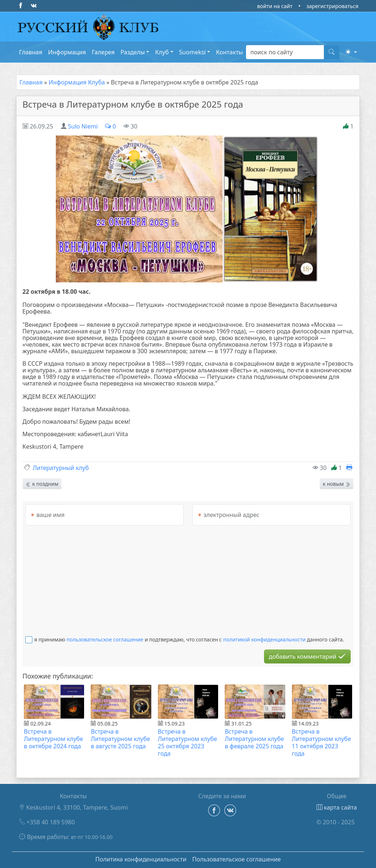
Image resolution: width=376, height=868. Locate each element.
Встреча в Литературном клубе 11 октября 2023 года (321, 742)
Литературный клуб (61, 468)
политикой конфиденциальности (265, 639)
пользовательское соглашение (105, 639)
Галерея (103, 52)
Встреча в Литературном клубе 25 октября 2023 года (187, 742)
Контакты (229, 52)
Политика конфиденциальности (141, 859)
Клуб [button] (162, 52)
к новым (337, 484)
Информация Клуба (77, 82)
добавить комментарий (307, 657)
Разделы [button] (133, 52)
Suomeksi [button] (193, 52)
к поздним (42, 484)
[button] (351, 52)
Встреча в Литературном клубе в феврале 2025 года (254, 739)
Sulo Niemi (83, 126)
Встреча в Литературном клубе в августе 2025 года (120, 739)
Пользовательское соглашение (237, 859)
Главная (31, 52)
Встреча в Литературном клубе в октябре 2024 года (53, 739)
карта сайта (337, 807)
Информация (67, 52)
